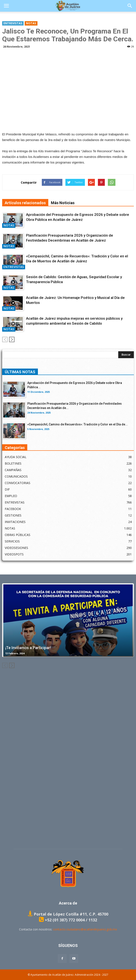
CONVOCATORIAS (18, 483)
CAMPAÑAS (13, 470)
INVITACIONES (15, 522)
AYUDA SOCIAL (16, 457)
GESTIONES (13, 515)
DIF (7, 489)
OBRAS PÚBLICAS (18, 535)
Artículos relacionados (25, 203)
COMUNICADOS (16, 476)
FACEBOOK (13, 509)
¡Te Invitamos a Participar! (28, 648)
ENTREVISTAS (13, 23)
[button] (130, 6)
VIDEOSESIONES (16, 548)
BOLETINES (13, 463)
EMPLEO (11, 496)
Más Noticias (63, 203)
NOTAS (31, 23)
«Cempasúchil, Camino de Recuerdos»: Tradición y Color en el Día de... (78, 424)
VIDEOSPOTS (14, 554)
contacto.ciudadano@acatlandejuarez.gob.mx (85, 929)
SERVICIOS (12, 541)
